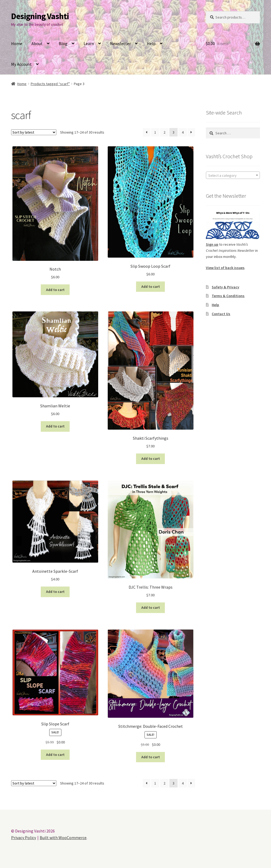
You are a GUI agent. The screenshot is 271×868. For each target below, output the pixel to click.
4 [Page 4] (183, 132)
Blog (63, 43)
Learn (89, 43)
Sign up (212, 244)
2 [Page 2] (164, 132)
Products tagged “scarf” (50, 84)
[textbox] (233, 175)
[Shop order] (34, 132)
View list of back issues (225, 268)
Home (17, 43)
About (37, 43)
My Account (21, 64)
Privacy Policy (24, 838)
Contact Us (221, 314)
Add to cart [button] (55, 290)
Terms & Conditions (228, 296)
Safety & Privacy (225, 287)
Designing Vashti (40, 16)
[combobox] (233, 175)
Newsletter (120, 43)
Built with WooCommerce (63, 838)
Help (151, 43)
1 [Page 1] (155, 132)
